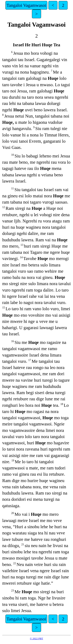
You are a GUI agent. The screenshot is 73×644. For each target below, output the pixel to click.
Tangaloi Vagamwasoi (26, 5)
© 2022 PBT (37, 638)
